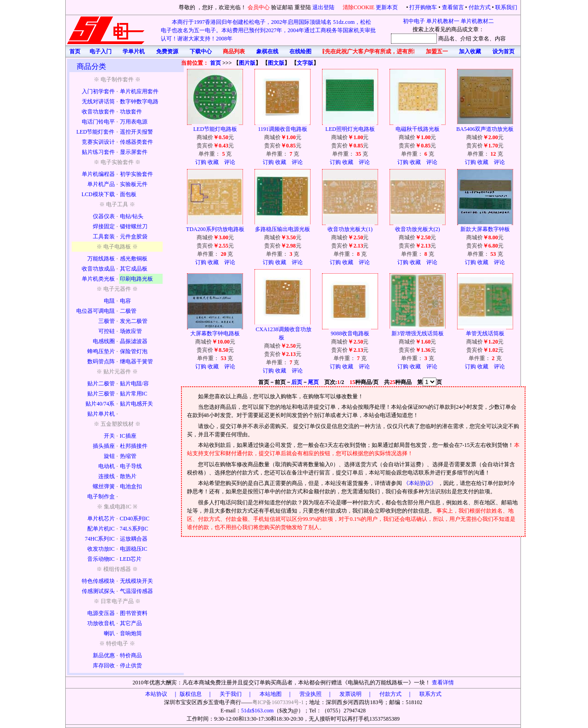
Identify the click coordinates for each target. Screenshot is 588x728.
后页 (297, 382)
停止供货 (131, 666)
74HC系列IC (100, 539)
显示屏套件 (134, 152)
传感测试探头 (98, 591)
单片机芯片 (101, 519)
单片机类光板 (98, 279)
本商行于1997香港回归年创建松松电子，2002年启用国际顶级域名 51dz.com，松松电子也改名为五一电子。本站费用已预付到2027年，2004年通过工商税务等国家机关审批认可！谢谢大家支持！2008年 (268, 30)
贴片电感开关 (136, 404)
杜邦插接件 (134, 446)
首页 (215, 63)
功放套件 (131, 112)
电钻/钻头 (132, 216)
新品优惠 (104, 655)
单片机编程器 (98, 174)
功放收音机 (101, 623)
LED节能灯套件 (95, 132)
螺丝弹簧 (104, 486)
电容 (125, 301)
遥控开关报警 (136, 132)
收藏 (213, 162)
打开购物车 (423, 7)
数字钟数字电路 (139, 102)
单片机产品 (101, 184)
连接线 (107, 476)
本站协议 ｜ (162, 694)
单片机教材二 (477, 21)
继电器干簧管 (136, 361)
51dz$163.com (257, 711)
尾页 (313, 382)
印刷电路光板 (136, 279)
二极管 (128, 311)
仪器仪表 (104, 216)
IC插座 (128, 436)
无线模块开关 (136, 581)
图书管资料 (134, 613)
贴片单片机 (101, 414)
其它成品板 (134, 269)
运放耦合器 (134, 539)
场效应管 (131, 331)
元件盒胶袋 (134, 237)
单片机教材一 (443, 21)
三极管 (107, 321)
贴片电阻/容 (134, 384)
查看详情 (443, 683)
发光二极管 (134, 321)
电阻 (109, 301)
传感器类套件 (136, 142)
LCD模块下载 (98, 194)
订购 (201, 162)
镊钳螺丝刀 (134, 226)
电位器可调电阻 (96, 311)
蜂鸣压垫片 (101, 351)
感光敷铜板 (134, 259)
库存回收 (104, 666)
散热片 (128, 476)
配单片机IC (101, 529)
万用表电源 (134, 122)
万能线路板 (101, 259)
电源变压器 (101, 613)
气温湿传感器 (136, 591)
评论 (230, 162)
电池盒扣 (131, 486)
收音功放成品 (98, 269)
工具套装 (104, 237)
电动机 (107, 466)
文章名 (481, 39)
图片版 (247, 63)
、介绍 (463, 39)
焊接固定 (104, 226)
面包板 (128, 194)
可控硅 (107, 331)
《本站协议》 (421, 483)
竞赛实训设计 (98, 142)
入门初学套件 (98, 91)
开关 (109, 436)
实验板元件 (134, 184)
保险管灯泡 (134, 351)
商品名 (447, 39)
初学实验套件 (136, 174)
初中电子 (414, 21)
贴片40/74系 (100, 404)
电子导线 (131, 466)
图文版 (276, 63)
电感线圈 (104, 341)
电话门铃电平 (98, 122)
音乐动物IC (101, 559)
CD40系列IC (135, 519)
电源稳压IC (134, 549)
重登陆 (303, 7)
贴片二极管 (101, 384)
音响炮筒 (131, 633)
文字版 (305, 63)
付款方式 (480, 7)
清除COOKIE (359, 7)
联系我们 (506, 7)
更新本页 (387, 7)
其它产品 (131, 623)
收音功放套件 (98, 112)
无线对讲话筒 (98, 102)
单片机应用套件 (139, 91)
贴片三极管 (101, 394)
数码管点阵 (101, 361)
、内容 (498, 39)
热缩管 (128, 456)
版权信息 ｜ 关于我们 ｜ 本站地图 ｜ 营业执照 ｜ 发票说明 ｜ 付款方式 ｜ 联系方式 (311, 694)
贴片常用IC (134, 394)
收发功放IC (101, 549)
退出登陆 (324, 7)
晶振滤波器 (134, 341)
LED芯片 (131, 559)
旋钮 (109, 456)
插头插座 (104, 446)
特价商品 (131, 655)
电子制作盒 (101, 497)
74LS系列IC (134, 529)
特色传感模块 (98, 581)
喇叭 (109, 633)
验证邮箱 (282, 7)
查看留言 (453, 7)
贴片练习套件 (98, 152)
